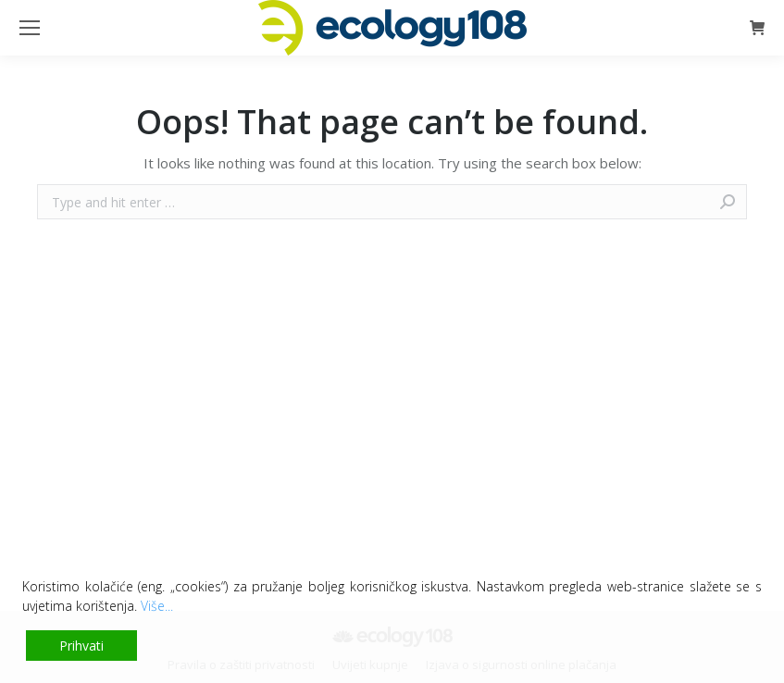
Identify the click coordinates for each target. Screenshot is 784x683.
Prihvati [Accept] (81, 646)
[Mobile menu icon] (30, 28)
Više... (157, 606)
